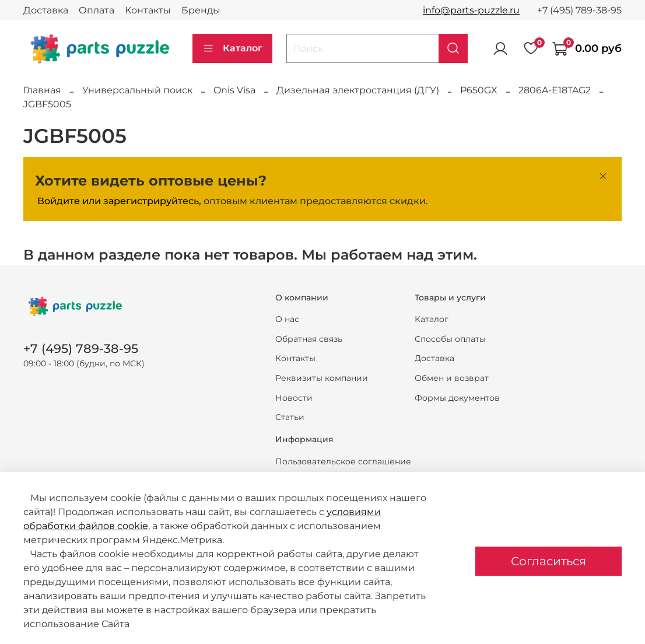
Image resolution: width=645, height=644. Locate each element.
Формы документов (457, 398)
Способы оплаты (450, 339)
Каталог (232, 48)
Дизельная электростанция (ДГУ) (358, 90)
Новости (294, 398)
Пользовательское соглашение (343, 461)
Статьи (290, 417)
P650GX (479, 90)
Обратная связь (309, 339)
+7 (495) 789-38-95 (579, 10)
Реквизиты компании (322, 378)
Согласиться (548, 561)
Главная (42, 90)
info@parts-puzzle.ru (471, 10)
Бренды (201, 10)
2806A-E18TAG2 (555, 90)
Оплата (97, 10)
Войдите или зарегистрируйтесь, (119, 201)
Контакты (148, 10)
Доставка (46, 10)
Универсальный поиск (137, 90)
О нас (287, 319)
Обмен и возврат (452, 378)
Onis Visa (234, 90)
